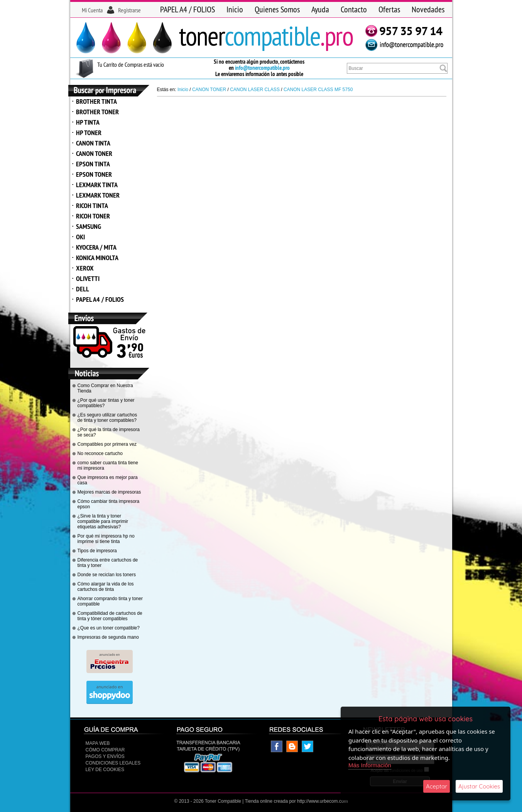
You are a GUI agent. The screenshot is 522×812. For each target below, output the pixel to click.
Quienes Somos (277, 9)
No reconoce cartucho (100, 453)
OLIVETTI (88, 278)
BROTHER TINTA (96, 101)
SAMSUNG (89, 226)
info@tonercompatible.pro (262, 68)
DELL (83, 289)
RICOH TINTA (92, 206)
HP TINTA (88, 122)
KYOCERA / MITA (96, 247)
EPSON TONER (94, 174)
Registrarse (129, 10)
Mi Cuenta (92, 10)
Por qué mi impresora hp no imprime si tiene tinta (106, 539)
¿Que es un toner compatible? (109, 628)
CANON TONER (94, 153)
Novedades (428, 9)
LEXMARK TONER (98, 195)
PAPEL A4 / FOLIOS (188, 9)
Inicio (235, 9)
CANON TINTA (93, 143)
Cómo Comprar (105, 750)
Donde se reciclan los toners (107, 575)
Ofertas (389, 9)
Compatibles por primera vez (107, 444)
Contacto (354, 9)
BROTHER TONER (97, 112)
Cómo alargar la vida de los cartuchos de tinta (106, 587)
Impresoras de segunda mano (108, 637)
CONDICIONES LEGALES (113, 763)
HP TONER (89, 133)
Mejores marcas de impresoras (109, 492)
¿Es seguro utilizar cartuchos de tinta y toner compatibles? (107, 418)
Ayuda (320, 9)
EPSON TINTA (93, 164)
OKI (80, 237)
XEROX (85, 268)
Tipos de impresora (97, 551)
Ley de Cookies (105, 770)
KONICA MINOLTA (97, 258)
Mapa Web (98, 743)
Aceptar (437, 786)
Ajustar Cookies (479, 786)
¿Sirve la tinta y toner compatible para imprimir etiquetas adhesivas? (103, 521)
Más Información (370, 765)
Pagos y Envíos (105, 756)
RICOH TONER (93, 216)
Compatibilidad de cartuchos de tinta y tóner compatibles (110, 616)
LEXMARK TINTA (97, 185)
